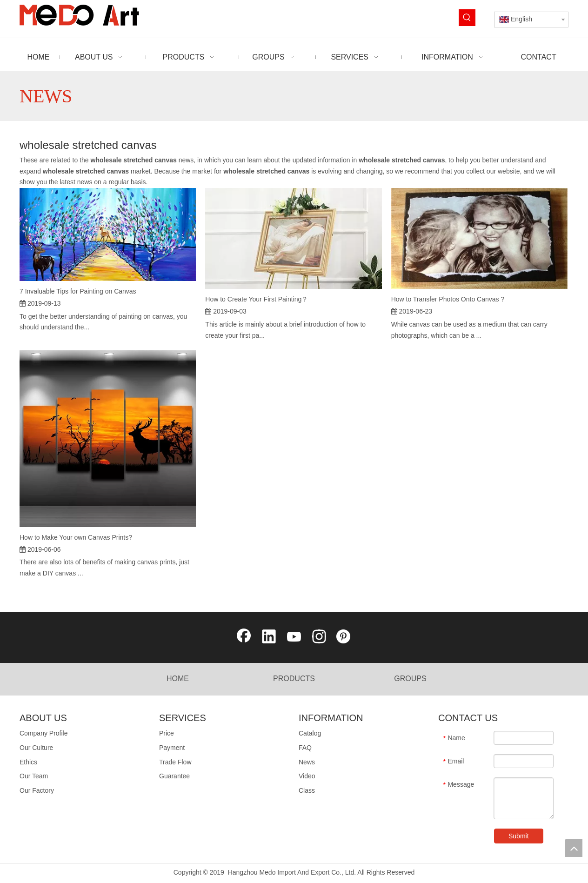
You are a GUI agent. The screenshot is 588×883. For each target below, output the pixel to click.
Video (307, 776)
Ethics (28, 762)
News (307, 762)
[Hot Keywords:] (467, 18)
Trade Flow (175, 762)
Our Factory (37, 790)
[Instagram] (319, 637)
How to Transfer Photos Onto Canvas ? (448, 299)
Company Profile (44, 733)
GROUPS (410, 679)
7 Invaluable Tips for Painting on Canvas (78, 291)
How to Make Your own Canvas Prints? (76, 537)
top (574, 848)
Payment (172, 748)
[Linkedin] (269, 637)
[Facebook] (244, 637)
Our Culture (36, 748)
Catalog (310, 733)
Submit (519, 836)
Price (167, 733)
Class (307, 790)
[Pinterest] (344, 637)
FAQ (305, 748)
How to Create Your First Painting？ (257, 299)
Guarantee (174, 776)
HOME (178, 679)
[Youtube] (294, 637)
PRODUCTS (294, 679)
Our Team (34, 776)
